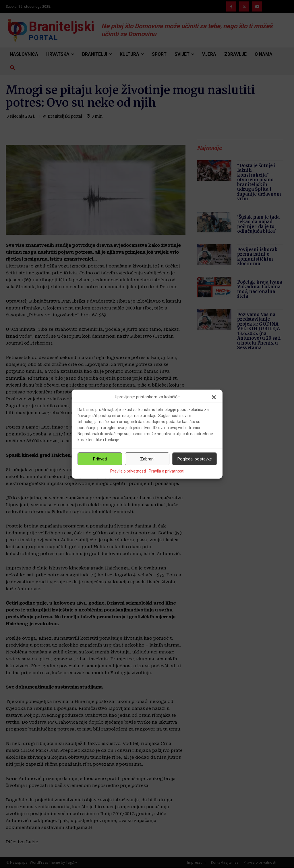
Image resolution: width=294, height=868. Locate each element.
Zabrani (147, 459)
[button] (214, 397)
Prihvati (100, 459)
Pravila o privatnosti (128, 471)
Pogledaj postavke (195, 459)
